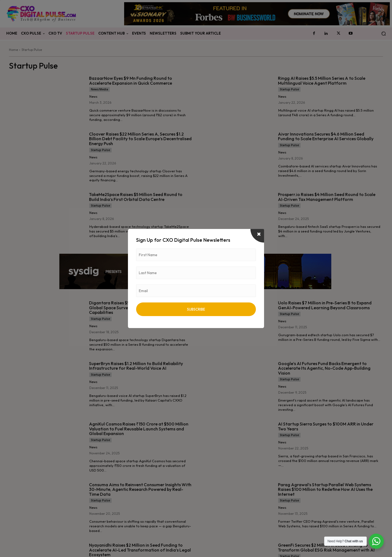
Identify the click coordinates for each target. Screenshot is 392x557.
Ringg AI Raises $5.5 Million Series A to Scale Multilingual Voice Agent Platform (322, 81)
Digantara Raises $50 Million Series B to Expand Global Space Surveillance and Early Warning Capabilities (137, 307)
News (93, 97)
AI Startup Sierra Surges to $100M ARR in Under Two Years (326, 426)
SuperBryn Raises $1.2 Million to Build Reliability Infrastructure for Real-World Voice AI (136, 366)
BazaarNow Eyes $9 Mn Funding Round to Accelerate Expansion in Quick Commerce (131, 81)
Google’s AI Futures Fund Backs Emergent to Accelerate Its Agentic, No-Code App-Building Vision (324, 368)
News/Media (99, 89)
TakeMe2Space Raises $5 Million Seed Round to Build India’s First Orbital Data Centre (136, 197)
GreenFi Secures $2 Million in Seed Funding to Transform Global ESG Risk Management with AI (326, 547)
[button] (383, 34)
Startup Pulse (289, 89)
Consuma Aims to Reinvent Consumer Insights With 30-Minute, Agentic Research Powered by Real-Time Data (140, 489)
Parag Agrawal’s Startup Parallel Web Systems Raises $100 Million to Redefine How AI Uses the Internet (325, 489)
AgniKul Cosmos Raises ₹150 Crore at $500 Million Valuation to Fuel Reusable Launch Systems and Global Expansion (139, 429)
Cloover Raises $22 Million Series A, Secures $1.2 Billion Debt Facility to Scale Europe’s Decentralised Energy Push (140, 139)
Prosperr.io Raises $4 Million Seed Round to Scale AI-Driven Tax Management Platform (327, 197)
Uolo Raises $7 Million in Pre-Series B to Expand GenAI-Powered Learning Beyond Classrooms (325, 305)
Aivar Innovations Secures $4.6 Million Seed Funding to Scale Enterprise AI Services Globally (326, 136)
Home (13, 50)
